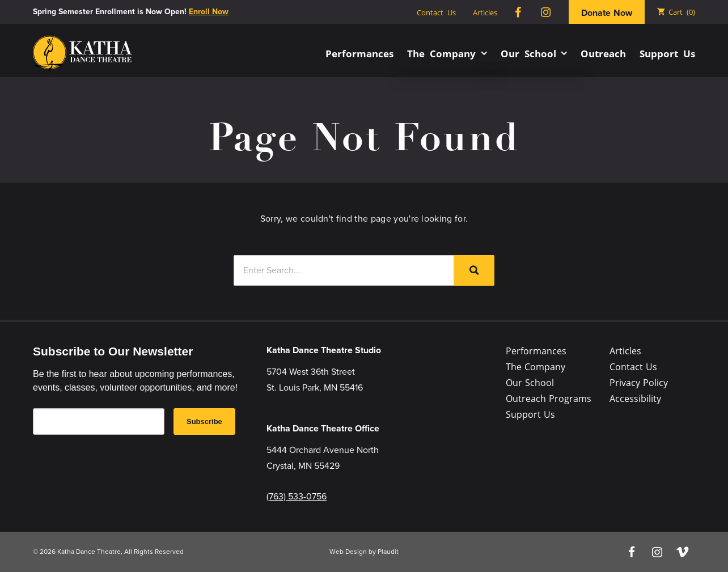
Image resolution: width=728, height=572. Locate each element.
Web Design (348, 552)
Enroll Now (209, 12)
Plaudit (388, 552)
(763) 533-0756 (297, 496)
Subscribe (204, 421)
